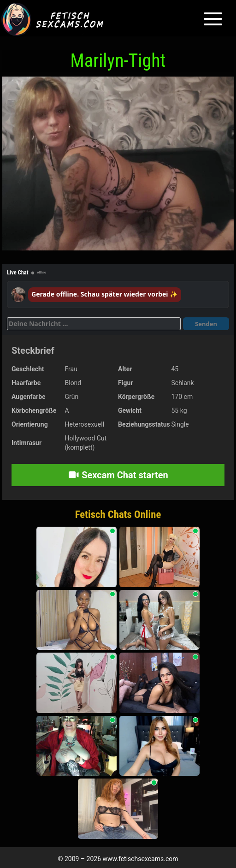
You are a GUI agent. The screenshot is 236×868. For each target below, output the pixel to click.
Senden (206, 324)
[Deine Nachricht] (94, 324)
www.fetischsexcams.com (141, 859)
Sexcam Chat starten (118, 475)
